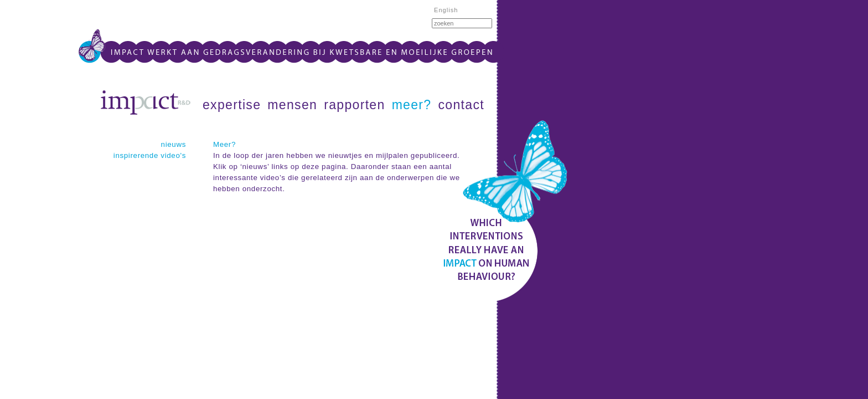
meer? (412, 105)
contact (462, 105)
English (446, 10)
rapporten (354, 105)
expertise (232, 105)
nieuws (174, 144)
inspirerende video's (150, 155)
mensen (292, 105)
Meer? (224, 144)
